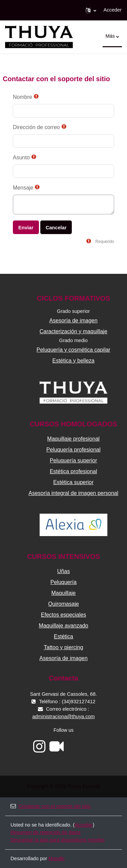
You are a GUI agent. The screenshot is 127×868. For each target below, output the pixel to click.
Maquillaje (63, 593)
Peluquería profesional (73, 450)
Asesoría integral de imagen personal (73, 493)
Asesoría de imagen (73, 321)
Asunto (21, 157)
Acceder (112, 10)
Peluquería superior (73, 460)
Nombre (23, 97)
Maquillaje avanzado (64, 626)
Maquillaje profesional (73, 439)
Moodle (57, 858)
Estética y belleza (73, 361)
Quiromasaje (63, 604)
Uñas (63, 571)
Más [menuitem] (110, 36)
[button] (91, 10)
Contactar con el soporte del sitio (51, 806)
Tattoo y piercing (63, 647)
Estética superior (73, 482)
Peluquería (63, 582)
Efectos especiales (63, 615)
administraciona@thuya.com (63, 716)
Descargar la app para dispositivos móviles (58, 840)
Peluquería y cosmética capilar (73, 350)
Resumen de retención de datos (46, 832)
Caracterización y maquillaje (73, 331)
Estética (63, 636)
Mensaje (23, 188)
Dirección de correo (36, 127)
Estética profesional (73, 471)
